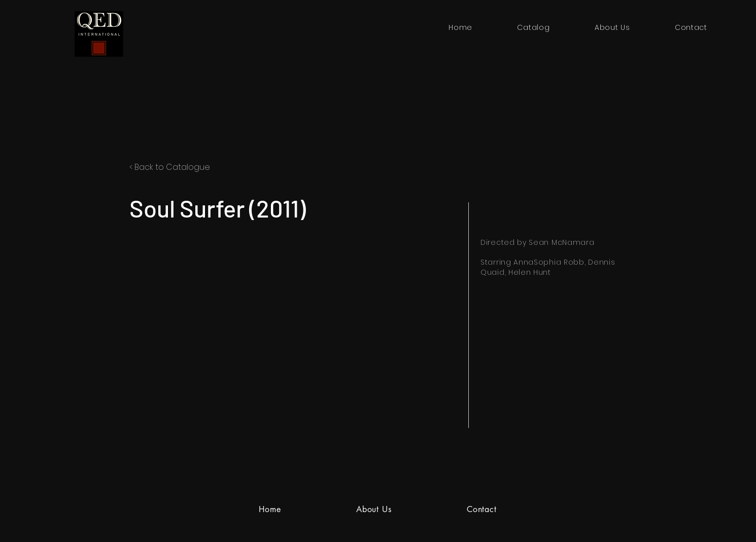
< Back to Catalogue (170, 167)
